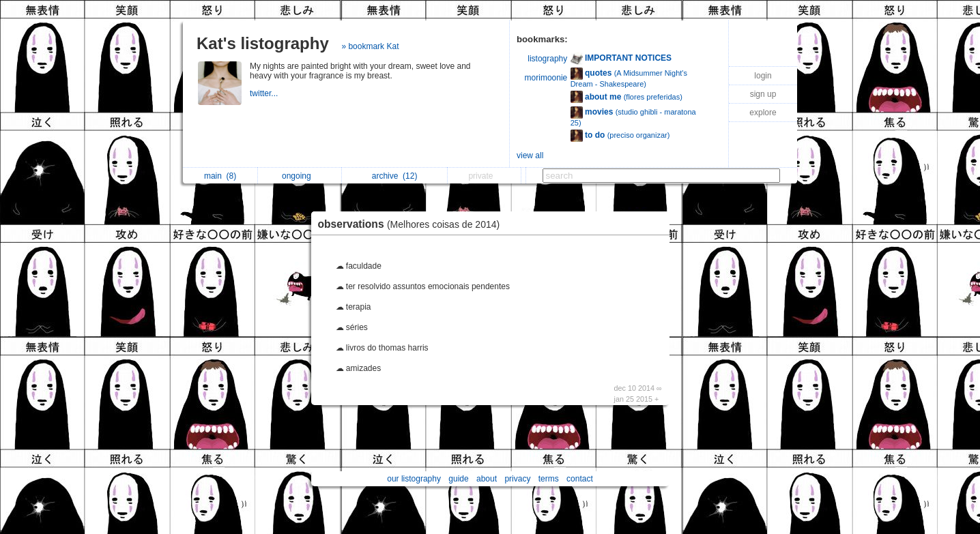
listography (547, 59)
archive (395, 176)
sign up (763, 94)
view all (530, 155)
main (220, 176)
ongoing (300, 176)
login (763, 76)
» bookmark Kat (370, 46)
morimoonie (546, 78)
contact (580, 479)
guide (458, 479)
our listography (414, 479)
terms (549, 479)
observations (413, 224)
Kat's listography (263, 43)
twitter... (265, 93)
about (487, 479)
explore (763, 113)
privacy (517, 479)
